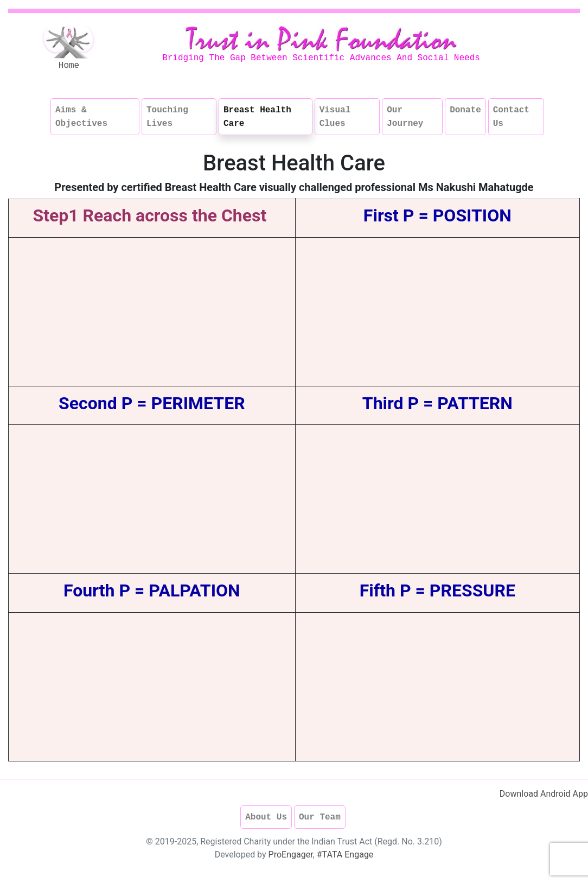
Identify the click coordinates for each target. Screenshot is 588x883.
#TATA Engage (345, 855)
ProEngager (291, 855)
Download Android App (544, 794)
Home (69, 66)
